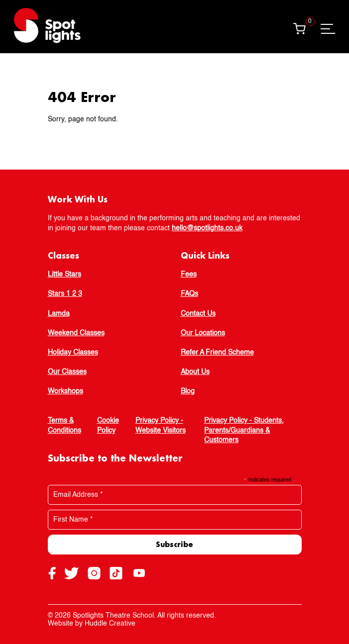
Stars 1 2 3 (65, 294)
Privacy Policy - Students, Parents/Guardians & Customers (244, 430)
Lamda (59, 314)
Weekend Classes (76, 333)
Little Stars (64, 275)
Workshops (65, 391)
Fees (189, 275)
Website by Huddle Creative (92, 624)
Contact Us (198, 314)
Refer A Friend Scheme (217, 353)
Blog (188, 391)
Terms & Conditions (64, 426)
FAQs (189, 294)
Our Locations (203, 333)
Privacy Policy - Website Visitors (161, 426)
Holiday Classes (73, 353)
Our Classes (67, 372)
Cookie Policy (108, 426)
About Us (195, 372)
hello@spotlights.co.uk (207, 228)
